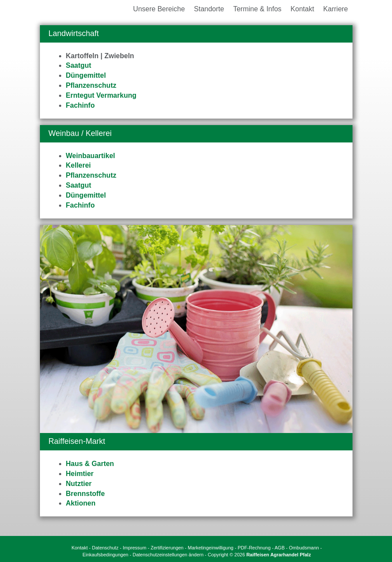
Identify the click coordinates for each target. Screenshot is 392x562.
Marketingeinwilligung (211, 548)
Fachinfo (81, 105)
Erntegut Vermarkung (101, 95)
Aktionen (81, 503)
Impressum (135, 548)
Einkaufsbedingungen (105, 555)
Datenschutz (105, 548)
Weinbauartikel (91, 156)
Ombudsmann (304, 548)
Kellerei (79, 165)
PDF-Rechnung (254, 548)
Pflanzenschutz (91, 85)
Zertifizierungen (167, 548)
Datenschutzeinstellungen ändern (168, 555)
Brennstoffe (86, 494)
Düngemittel (86, 75)
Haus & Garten (90, 464)
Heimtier (80, 474)
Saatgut (79, 65)
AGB (280, 548)
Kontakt (80, 548)
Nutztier (79, 484)
